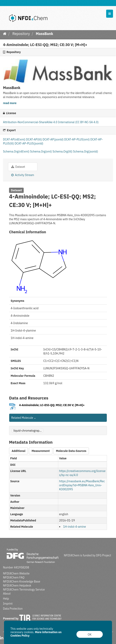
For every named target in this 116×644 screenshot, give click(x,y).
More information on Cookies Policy (36, 634)
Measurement (41, 451)
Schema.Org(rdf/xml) (17, 152)
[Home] (5, 34)
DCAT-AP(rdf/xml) (15, 139)
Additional (18, 451)
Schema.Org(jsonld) (85, 152)
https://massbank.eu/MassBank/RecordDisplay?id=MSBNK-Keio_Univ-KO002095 (82, 485)
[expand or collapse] (110, 14)
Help (6, 599)
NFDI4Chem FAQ (14, 577)
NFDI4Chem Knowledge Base (22, 582)
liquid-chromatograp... (27, 431)
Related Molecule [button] (24, 418)
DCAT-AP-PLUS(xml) (77, 139)
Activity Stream (23, 175)
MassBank (44, 34)
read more (10, 103)
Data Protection (13, 609)
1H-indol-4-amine (75, 527)
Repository (21, 34)
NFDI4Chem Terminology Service (24, 590)
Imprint (8, 604)
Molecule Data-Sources (71, 451)
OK (90, 635)
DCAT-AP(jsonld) (53, 139)
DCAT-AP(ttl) (34, 139)
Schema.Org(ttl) (63, 152)
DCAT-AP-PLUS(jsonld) (29, 143)
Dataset (18, 167)
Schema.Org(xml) (41, 152)
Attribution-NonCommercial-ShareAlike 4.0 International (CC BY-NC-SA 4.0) (51, 122)
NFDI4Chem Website (16, 573)
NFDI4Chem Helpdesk (17, 586)
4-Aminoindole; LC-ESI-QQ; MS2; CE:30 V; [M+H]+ (52, 405)
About (7, 594)
